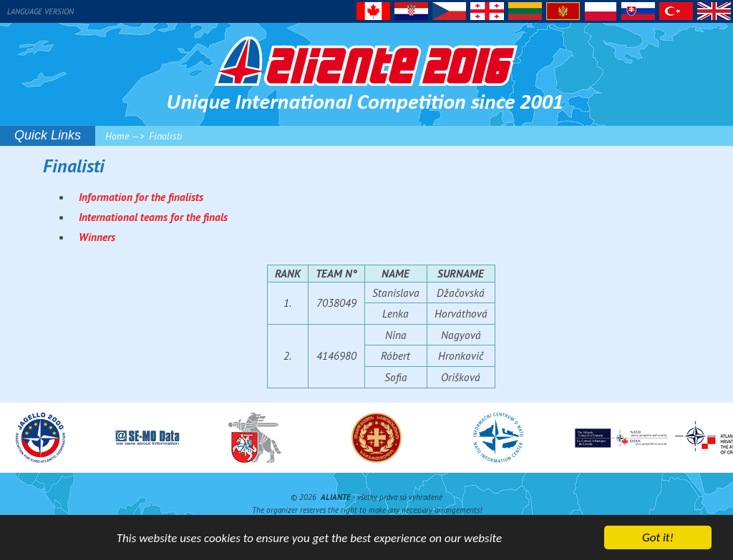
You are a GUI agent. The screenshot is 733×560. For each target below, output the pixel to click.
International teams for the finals (153, 217)
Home (117, 136)
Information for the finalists (141, 197)
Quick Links (48, 135)
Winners (97, 237)
